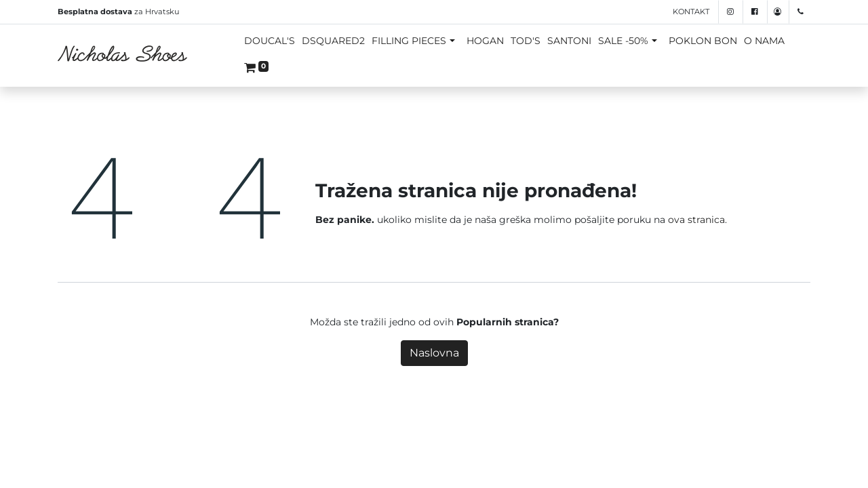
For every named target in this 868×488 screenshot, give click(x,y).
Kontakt (691, 12)
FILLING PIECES (409, 41)
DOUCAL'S (270, 41)
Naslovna (434, 353)
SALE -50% (623, 41)
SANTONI (569, 41)
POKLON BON (703, 41)
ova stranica (696, 220)
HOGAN (485, 41)
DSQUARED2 (333, 41)
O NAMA (764, 41)
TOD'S (526, 41)
